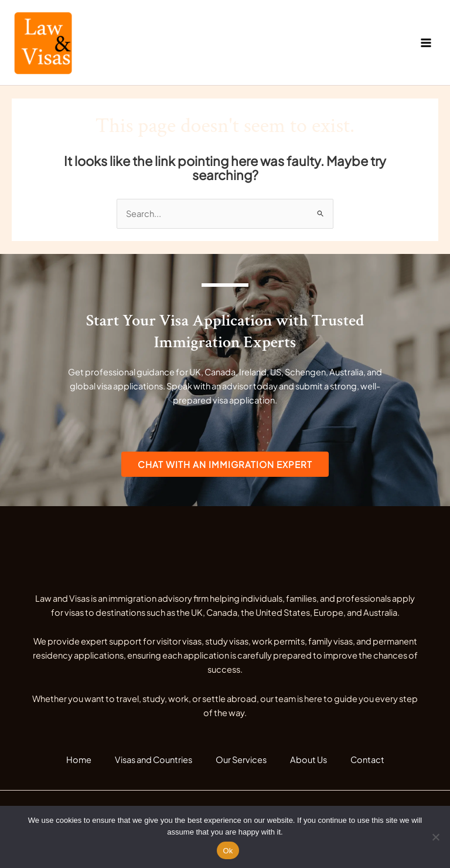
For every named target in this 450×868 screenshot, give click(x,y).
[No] (435, 837)
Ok (228, 851)
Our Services (241, 759)
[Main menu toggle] (426, 43)
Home (79, 759)
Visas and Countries (154, 759)
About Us (308, 759)
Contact (367, 759)
